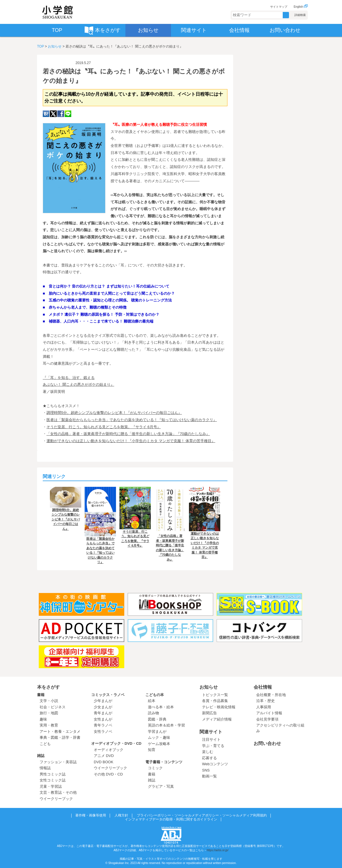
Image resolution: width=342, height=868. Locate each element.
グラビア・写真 (161, 786)
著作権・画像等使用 (91, 815)
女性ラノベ (103, 731)
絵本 (152, 701)
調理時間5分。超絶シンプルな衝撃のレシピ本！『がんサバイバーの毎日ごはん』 (114, 413)
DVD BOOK (104, 762)
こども (45, 744)
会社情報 (263, 687)
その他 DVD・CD (108, 774)
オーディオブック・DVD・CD (116, 743)
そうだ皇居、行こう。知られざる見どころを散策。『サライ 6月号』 (104, 427)
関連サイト (211, 732)
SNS (206, 770)
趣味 (43, 719)
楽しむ (208, 752)
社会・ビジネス (53, 707)
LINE (68, 114)
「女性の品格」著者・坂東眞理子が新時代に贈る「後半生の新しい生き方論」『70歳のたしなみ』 (128, 434)
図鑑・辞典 (157, 719)
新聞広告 (209, 713)
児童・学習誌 (51, 786)
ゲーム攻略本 (159, 744)
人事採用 (264, 707)
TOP (40, 46)
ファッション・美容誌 (58, 762)
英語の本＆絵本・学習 (166, 725)
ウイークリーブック (56, 799)
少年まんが (103, 701)
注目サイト (211, 739)
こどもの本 (155, 695)
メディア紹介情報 (217, 719)
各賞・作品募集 (215, 701)
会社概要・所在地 (271, 695)
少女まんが (103, 707)
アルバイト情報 (269, 713)
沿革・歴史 (265, 701)
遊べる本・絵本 (161, 707)
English (301, 7)
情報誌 (45, 768)
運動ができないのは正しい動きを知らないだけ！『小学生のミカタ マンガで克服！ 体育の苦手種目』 (131, 441)
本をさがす (48, 687)
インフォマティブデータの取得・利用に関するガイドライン (171, 819)
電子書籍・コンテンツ (164, 762)
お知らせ (55, 46)
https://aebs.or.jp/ (217, 850)
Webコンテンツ (215, 764)
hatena (46, 114)
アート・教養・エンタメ (60, 731)
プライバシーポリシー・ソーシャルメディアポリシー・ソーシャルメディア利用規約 (202, 815)
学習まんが (159, 731)
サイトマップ (279, 7)
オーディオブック (109, 750)
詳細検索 (300, 15)
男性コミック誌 (53, 774)
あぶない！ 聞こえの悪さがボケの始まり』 (79, 384)
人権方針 (121, 815)
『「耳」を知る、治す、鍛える (69, 378)
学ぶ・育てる (213, 746)
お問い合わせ (267, 743)
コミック (155, 768)
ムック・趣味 (159, 737)
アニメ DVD (104, 756)
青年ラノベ (103, 725)
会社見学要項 (267, 719)
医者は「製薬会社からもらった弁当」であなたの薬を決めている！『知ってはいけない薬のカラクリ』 (132, 420)
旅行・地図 (49, 713)
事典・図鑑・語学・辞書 (60, 737)
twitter (53, 114)
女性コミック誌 (53, 780)
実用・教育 (49, 725)
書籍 (41, 695)
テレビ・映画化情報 (219, 707)
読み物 (153, 713)
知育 (152, 750)
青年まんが (103, 713)
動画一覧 (209, 776)
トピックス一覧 (215, 695)
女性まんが (103, 719)
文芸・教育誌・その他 (58, 792)
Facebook (61, 114)
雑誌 (41, 756)
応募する (209, 758)
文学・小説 (49, 701)
